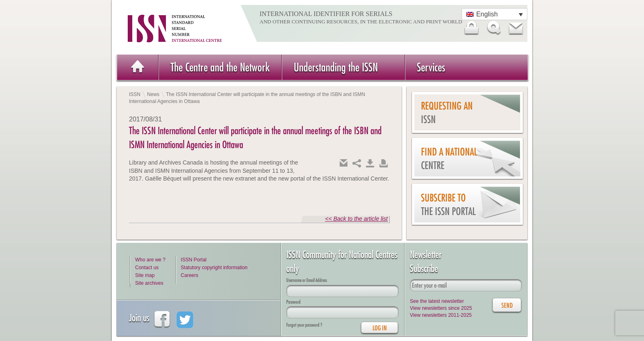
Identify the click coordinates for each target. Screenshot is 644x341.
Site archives (149, 283)
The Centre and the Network (220, 67)
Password (293, 302)
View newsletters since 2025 (441, 308)
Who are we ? (150, 260)
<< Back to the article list (356, 219)
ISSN (135, 94)
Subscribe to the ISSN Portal (448, 205)
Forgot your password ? (304, 325)
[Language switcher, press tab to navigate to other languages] (494, 14)
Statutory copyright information (214, 268)
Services (431, 67)
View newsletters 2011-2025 (441, 315)
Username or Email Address (307, 280)
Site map (145, 275)
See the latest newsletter (437, 301)
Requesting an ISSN (447, 113)
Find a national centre (449, 159)
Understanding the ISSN (336, 67)
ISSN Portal (194, 260)
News (153, 94)
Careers (190, 275)
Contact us (147, 268)
